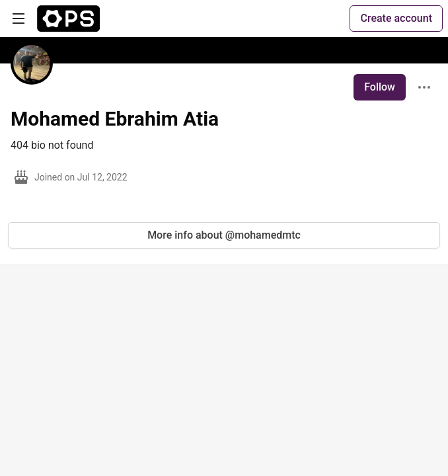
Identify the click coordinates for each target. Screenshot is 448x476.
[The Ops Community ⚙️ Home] (68, 19)
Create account (396, 18)
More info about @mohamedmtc (224, 235)
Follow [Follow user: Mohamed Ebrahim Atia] (380, 87)
